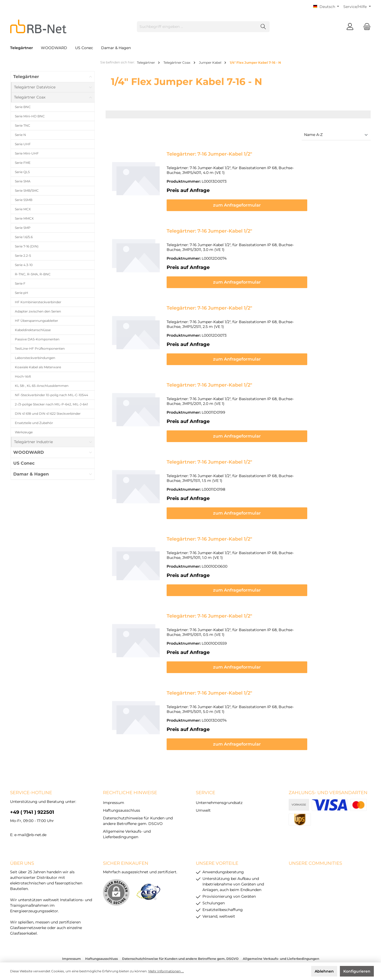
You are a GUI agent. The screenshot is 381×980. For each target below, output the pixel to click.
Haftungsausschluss (122, 787)
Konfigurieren (357, 971)
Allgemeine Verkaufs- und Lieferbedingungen (281, 935)
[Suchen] (263, 27)
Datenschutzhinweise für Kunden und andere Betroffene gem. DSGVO (180, 935)
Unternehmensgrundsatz (219, 779)
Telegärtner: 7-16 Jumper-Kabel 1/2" (209, 154)
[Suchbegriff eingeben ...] (197, 27)
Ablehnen (324, 971)
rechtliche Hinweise (130, 769)
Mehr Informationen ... (166, 971)
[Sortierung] (336, 135)
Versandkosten (177, 944)
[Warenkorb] (365, 27)
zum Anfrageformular (266, 200)
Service (205, 769)
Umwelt (203, 787)
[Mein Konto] (350, 27)
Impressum (114, 779)
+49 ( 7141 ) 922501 (32, 789)
